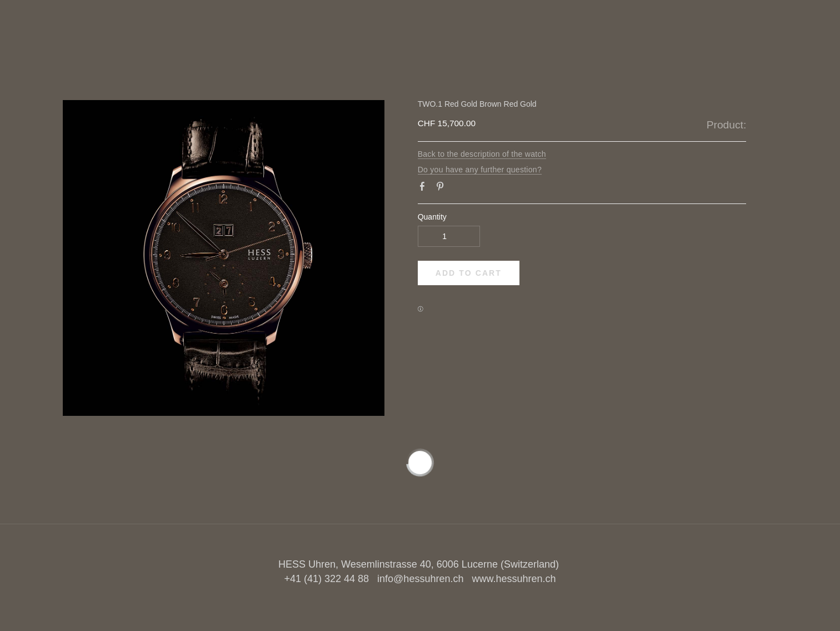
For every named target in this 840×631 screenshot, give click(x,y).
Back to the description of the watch (482, 154)
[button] (469, 273)
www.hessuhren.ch (514, 579)
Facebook (424, 188)
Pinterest (442, 188)
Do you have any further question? (480, 170)
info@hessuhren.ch (420, 579)
